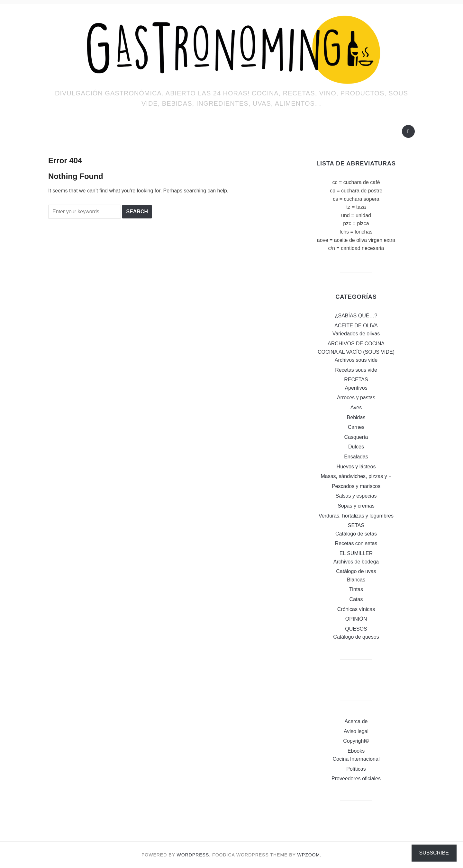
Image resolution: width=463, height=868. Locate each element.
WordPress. (194, 855)
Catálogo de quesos (356, 637)
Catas (356, 599)
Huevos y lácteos (356, 467)
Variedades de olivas (356, 334)
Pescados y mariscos (356, 486)
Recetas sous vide (356, 370)
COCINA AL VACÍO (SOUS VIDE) (356, 352)
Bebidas (356, 417)
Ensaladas (356, 457)
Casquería (356, 437)
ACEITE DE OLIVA (356, 326)
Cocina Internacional (356, 759)
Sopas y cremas (356, 506)
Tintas (356, 589)
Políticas (356, 769)
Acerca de (356, 721)
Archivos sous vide (356, 360)
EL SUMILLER (356, 553)
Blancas (356, 580)
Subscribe (434, 853)
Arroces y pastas (356, 398)
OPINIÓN (356, 619)
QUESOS (356, 629)
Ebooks (356, 751)
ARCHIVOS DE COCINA (356, 344)
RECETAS (356, 380)
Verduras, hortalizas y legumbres (356, 516)
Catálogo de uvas (356, 571)
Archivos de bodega (356, 562)
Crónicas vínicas (356, 609)
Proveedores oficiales (356, 779)
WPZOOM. (309, 855)
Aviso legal (356, 731)
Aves (356, 407)
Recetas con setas (356, 543)
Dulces (356, 447)
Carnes (356, 427)
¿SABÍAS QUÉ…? (356, 316)
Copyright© (356, 741)
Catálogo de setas (356, 534)
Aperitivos (356, 388)
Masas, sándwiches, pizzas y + (356, 476)
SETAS (356, 525)
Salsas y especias (356, 496)
